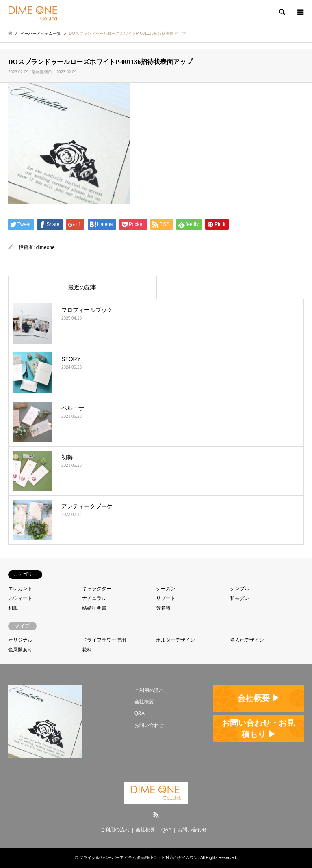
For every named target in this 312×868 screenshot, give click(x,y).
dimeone (45, 247)
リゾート (166, 598)
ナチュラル (94, 598)
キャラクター (97, 589)
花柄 (87, 650)
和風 (13, 608)
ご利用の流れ (149, 690)
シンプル (240, 589)
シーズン (166, 589)
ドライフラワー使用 (104, 640)
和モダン (240, 598)
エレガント (20, 589)
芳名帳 (163, 608)
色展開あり (20, 650)
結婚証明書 (94, 608)
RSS (156, 815)
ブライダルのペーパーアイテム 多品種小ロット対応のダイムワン (139, 858)
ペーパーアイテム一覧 (41, 33)
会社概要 (144, 702)
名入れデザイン (247, 640)
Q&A (140, 713)
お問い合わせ (149, 725)
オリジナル (20, 640)
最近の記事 (82, 287)
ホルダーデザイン (175, 640)
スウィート (20, 598)
